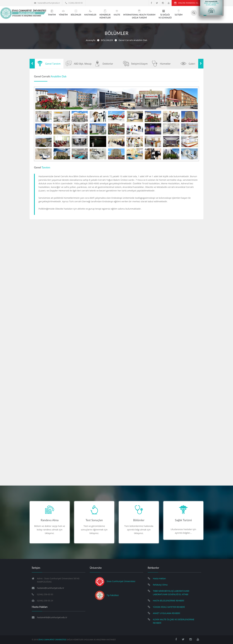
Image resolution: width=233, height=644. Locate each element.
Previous (32, 64)
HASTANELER (90, 13)
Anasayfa (91, 40)
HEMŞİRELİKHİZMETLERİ (105, 14)
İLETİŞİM (179, 13)
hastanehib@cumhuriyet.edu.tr (52, 617)
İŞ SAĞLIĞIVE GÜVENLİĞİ (165, 14)
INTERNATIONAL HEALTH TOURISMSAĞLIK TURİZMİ (139, 14)
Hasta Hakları (159, 578)
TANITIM (52, 13)
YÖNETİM (63, 13)
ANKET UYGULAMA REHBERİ (167, 613)
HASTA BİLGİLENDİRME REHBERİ (169, 601)
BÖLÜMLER (76, 13)
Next (201, 64)
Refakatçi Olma (160, 585)
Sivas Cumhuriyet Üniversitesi (121, 581)
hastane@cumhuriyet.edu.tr (47, 3)
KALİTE (117, 13)
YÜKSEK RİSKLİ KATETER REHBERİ (169, 607)
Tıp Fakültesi (113, 595)
